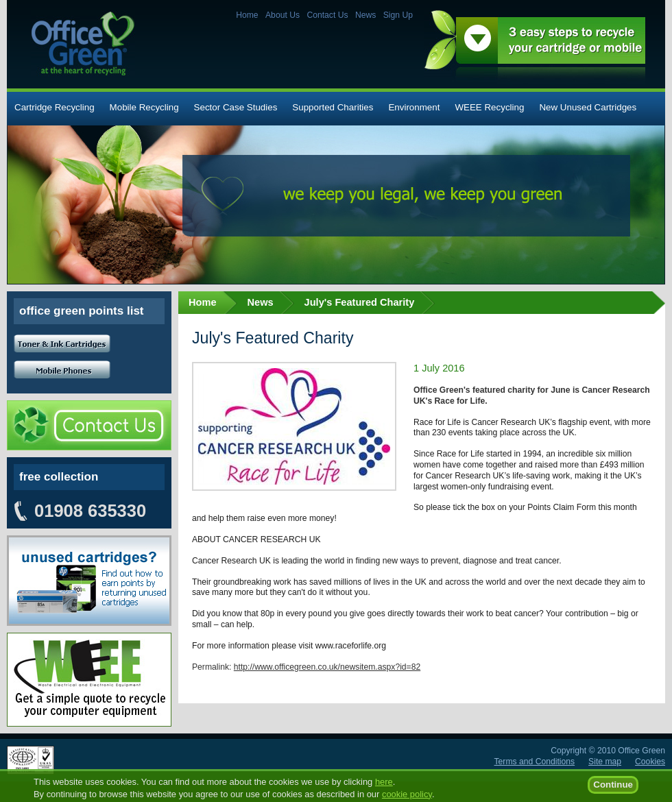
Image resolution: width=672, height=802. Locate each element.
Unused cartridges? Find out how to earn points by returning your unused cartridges (89, 581)
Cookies (650, 762)
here (384, 788)
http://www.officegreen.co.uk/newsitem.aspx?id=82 (327, 667)
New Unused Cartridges (588, 107)
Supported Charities (333, 107)
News (365, 15)
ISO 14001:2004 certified (31, 760)
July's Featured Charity (360, 302)
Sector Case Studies (236, 107)
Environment (414, 107)
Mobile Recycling (144, 107)
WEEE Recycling (489, 107)
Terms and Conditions (535, 762)
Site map (605, 762)
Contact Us (327, 15)
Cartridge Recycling (55, 107)
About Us (283, 15)
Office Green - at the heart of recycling (83, 43)
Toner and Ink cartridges (62, 344)
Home (247, 15)
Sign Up (398, 15)
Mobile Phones (62, 370)
